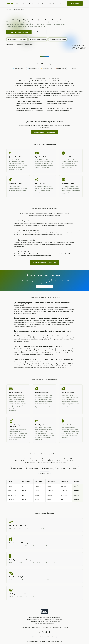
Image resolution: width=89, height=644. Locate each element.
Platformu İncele (40, 32)
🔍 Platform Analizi (18, 68)
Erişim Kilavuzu (53, 4)
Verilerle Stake (31, 4)
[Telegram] (50, 632)
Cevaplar (62, 4)
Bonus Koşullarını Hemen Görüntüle (44, 132)
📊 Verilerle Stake (32, 68)
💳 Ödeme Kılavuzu (46, 68)
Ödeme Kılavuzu (42, 4)
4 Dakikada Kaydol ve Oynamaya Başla (45, 263)
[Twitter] (39, 632)
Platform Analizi (20, 4)
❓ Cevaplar (73, 68)
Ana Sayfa (9, 9)
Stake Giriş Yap (75, 3)
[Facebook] (46, 632)
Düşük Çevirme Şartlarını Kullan (19, 32)
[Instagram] (43, 632)
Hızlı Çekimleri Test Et (44, 287)
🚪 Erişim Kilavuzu (60, 68)
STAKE (10, 4)
